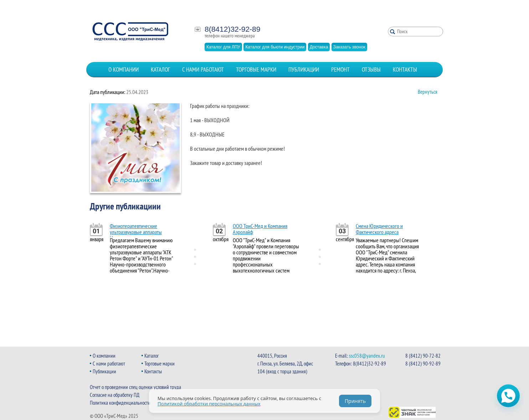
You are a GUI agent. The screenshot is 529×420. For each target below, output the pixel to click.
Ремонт (340, 69)
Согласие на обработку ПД (115, 395)
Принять (355, 401)
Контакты (405, 69)
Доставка (319, 47)
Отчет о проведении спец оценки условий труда (135, 387)
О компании (124, 69)
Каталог (160, 69)
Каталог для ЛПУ (223, 47)
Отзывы (371, 69)
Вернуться (428, 92)
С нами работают (203, 69)
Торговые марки (256, 69)
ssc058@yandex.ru (367, 356)
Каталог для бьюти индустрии (275, 47)
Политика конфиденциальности (120, 403)
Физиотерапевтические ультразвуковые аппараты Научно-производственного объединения (138, 235)
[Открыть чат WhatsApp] (508, 396)
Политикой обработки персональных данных (209, 404)
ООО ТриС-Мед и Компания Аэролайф (260, 229)
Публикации (304, 69)
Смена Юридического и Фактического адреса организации (379, 232)
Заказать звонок (349, 47)
